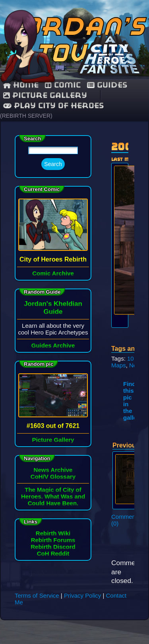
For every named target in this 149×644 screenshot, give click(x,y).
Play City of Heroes (53, 105)
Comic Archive (53, 273)
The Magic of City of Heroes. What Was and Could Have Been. (53, 496)
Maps (119, 365)
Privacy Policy (82, 595)
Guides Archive (53, 345)
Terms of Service (37, 595)
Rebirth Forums (53, 540)
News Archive (53, 470)
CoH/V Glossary (53, 477)
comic (63, 85)
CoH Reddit (53, 553)
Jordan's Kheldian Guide (53, 308)
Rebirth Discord (53, 547)
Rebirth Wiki (53, 533)
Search (53, 164)
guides (107, 85)
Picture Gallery (45, 95)
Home (21, 85)
